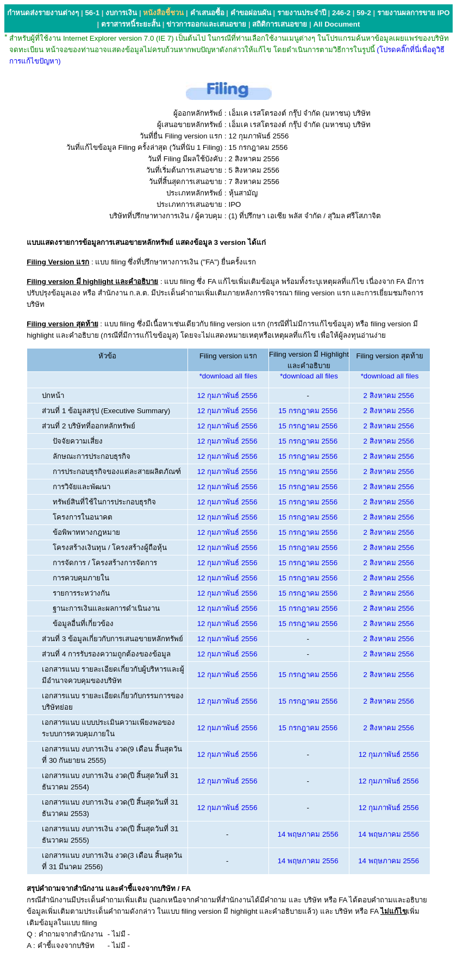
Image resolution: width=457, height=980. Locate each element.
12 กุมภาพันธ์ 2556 (227, 396)
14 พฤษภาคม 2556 (308, 834)
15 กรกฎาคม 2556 (308, 411)
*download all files (229, 376)
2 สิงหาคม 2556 (388, 396)
